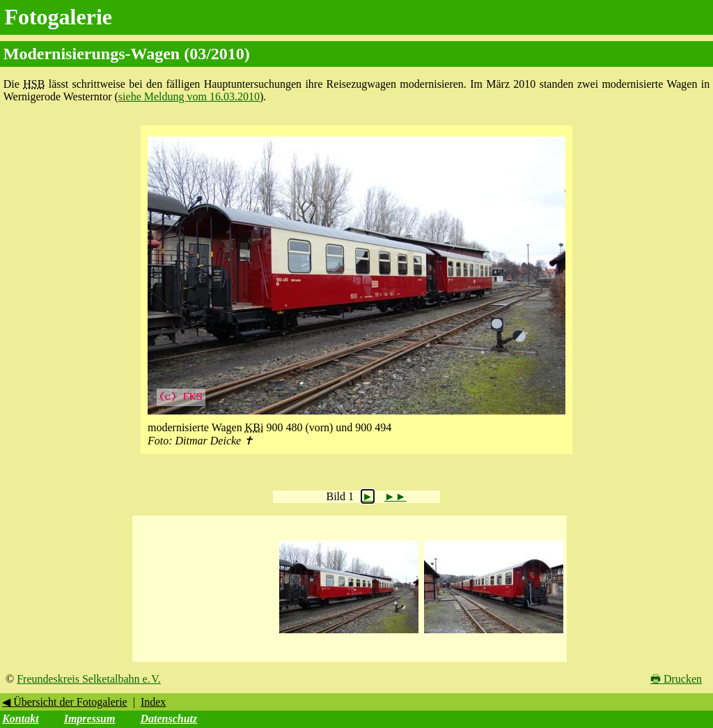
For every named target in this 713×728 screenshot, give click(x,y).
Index (153, 702)
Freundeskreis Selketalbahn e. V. (89, 679)
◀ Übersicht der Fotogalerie (65, 702)
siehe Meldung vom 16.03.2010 (189, 96)
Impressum (90, 719)
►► (395, 496)
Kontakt (20, 719)
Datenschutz (169, 719)
